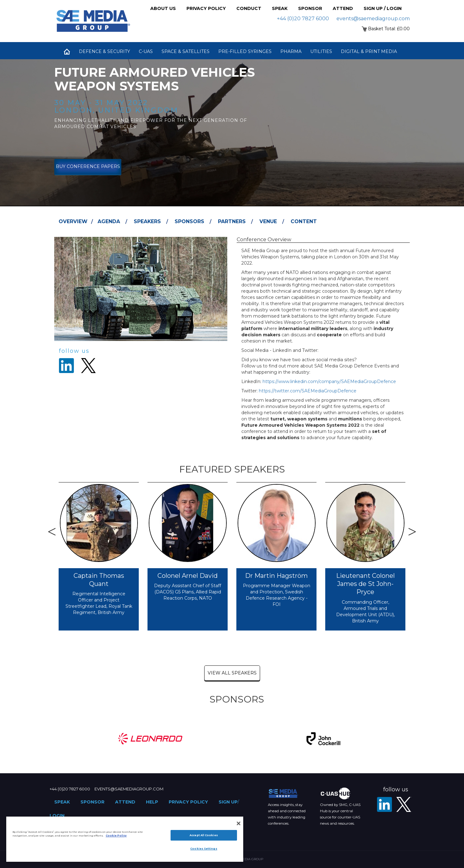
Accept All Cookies (204, 835)
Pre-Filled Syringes (245, 51)
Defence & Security (104, 51)
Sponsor (310, 8)
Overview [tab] (73, 221)
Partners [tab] (232, 221)
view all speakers (232, 673)
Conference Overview (264, 240)
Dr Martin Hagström (276, 576)
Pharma (291, 51)
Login (57, 816)
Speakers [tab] (147, 221)
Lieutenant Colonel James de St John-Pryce (365, 584)
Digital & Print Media (369, 51)
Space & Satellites (186, 51)
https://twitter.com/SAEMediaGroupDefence (308, 391)
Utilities (321, 51)
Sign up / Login (383, 8)
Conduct (249, 8)
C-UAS (146, 51)
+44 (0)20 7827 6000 (303, 19)
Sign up (228, 802)
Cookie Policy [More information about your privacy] (116, 836)
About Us (163, 8)
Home (67, 51)
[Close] (239, 823)
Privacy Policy (206, 8)
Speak (280, 8)
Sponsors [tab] (189, 221)
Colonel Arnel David (188, 576)
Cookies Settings (204, 849)
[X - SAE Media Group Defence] (404, 804)
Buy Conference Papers (88, 166)
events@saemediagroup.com (373, 19)
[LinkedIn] (384, 804)
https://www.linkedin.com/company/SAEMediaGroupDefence (329, 381)
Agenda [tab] (109, 221)
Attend (343, 8)
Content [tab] (304, 221)
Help (152, 802)
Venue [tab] (268, 221)
